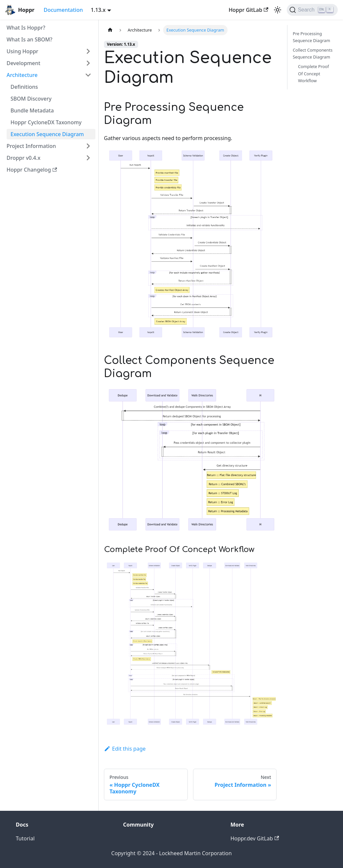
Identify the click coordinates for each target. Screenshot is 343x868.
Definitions (24, 87)
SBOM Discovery (31, 99)
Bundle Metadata (32, 110)
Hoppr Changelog (32, 170)
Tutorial (25, 838)
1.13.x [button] (98, 10)
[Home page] (110, 30)
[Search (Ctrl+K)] (312, 10)
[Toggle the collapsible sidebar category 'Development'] (88, 63)
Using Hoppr (22, 51)
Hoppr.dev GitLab (255, 838)
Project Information (31, 146)
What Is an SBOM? (29, 39)
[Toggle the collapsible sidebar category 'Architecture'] (88, 75)
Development (24, 63)
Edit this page (125, 749)
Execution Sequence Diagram (47, 134)
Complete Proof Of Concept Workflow (313, 73)
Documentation (63, 10)
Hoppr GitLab (248, 10)
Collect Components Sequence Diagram (313, 53)
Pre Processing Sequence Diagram (311, 37)
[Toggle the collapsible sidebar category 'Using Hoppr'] (88, 51)
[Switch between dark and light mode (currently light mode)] (278, 10)
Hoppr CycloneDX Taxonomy (46, 122)
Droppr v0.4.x (24, 158)
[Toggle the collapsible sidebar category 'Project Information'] (88, 146)
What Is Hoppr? (26, 28)
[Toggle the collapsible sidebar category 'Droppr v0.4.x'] (88, 158)
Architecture (22, 75)
